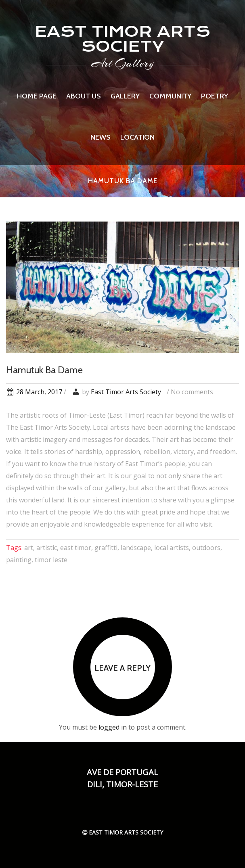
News (101, 137)
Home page (37, 96)
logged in (113, 727)
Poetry (215, 96)
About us (84, 96)
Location (137, 137)
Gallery (125, 96)
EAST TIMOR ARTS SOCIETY (122, 39)
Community (170, 96)
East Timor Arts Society (126, 392)
